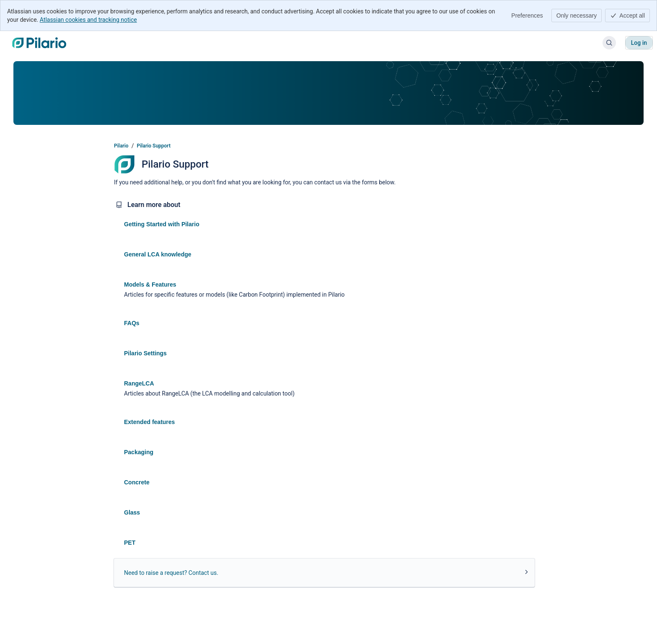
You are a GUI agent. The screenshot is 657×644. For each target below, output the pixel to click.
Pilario (121, 146)
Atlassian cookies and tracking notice (88, 20)
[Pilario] (39, 43)
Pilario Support (154, 146)
